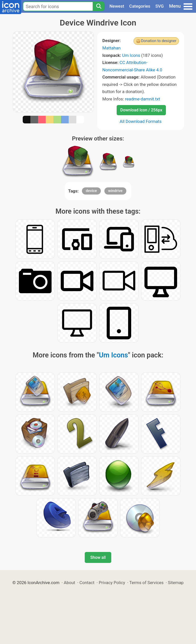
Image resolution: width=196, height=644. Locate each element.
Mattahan (112, 48)
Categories (140, 6)
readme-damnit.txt (143, 99)
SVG (160, 6)
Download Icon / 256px (141, 110)
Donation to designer (159, 41)
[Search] (99, 6)
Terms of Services (146, 583)
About (70, 583)
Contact (87, 583)
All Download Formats (141, 121)
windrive (115, 191)
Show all (98, 557)
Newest (117, 6)
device (91, 191)
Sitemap (176, 583)
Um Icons (131, 55)
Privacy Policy (112, 583)
